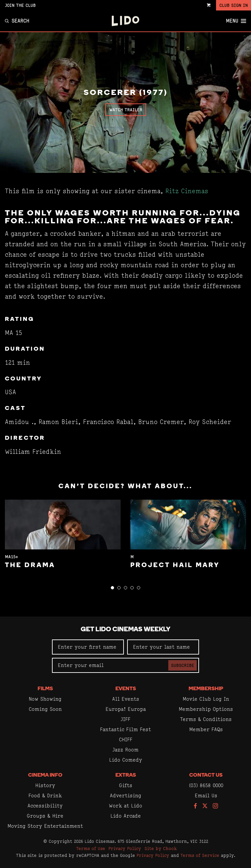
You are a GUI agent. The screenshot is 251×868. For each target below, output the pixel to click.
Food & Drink (45, 795)
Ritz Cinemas (187, 191)
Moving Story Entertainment (45, 826)
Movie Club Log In (206, 699)
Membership (206, 689)
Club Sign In (234, 5)
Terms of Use (91, 848)
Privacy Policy (125, 848)
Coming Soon (45, 709)
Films (45, 689)
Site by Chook (161, 848)
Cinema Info (45, 775)
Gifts (126, 785)
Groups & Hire (45, 816)
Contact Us (206, 775)
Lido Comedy (126, 760)
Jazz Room (125, 750)
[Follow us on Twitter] (205, 806)
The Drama (30, 565)
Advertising (125, 795)
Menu (236, 21)
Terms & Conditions (206, 719)
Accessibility (45, 806)
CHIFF (126, 739)
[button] (112, 588)
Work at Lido (125, 806)
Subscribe (183, 665)
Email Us (206, 795)
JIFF (125, 719)
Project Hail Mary (175, 565)
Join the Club (20, 5)
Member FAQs (206, 729)
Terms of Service (200, 855)
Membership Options (206, 709)
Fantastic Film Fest (125, 729)
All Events (126, 699)
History (45, 785)
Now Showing (45, 699)
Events (126, 689)
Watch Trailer (126, 110)
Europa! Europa (126, 709)
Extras (126, 775)
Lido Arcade (126, 816)
